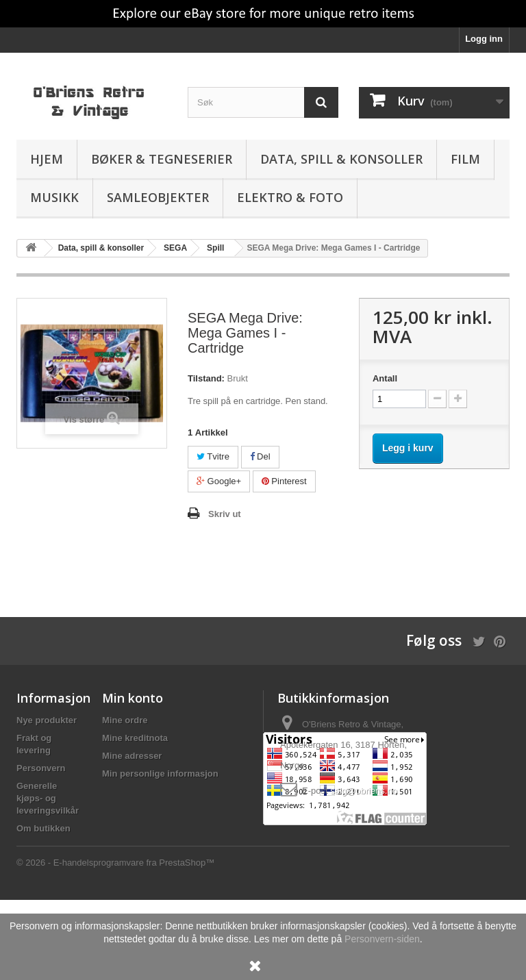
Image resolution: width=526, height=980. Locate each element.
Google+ (219, 481)
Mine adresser (132, 756)
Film (465, 159)
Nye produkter (47, 720)
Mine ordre (125, 720)
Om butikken (43, 828)
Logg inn (484, 39)
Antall (385, 378)
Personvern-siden (382, 939)
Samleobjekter (158, 197)
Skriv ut (225, 514)
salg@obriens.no (364, 791)
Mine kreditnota (135, 738)
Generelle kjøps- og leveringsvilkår (48, 798)
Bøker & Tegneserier (162, 159)
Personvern (41, 768)
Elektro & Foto (290, 197)
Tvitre (213, 456)
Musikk (54, 197)
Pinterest (284, 481)
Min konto (133, 698)
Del (260, 456)
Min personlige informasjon (160, 774)
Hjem (47, 159)
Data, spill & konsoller (341, 159)
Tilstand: (206, 378)
